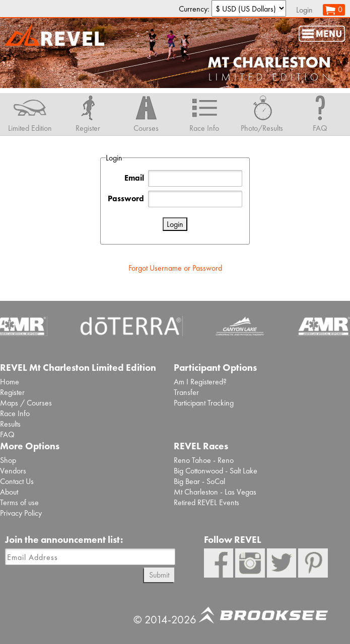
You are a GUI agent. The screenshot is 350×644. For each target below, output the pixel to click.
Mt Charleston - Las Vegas (215, 492)
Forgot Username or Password (175, 268)
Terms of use (19, 502)
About (9, 492)
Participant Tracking (204, 403)
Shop (8, 460)
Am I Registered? (200, 382)
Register (12, 392)
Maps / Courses (26, 403)
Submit (159, 575)
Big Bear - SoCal (199, 481)
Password (126, 198)
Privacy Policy (21, 513)
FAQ (7, 434)
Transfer (186, 392)
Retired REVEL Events (206, 502)
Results (10, 424)
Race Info (15, 413)
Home (10, 382)
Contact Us (17, 481)
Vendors (13, 471)
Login (304, 10)
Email (134, 178)
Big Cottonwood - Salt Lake (216, 471)
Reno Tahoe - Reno (204, 460)
